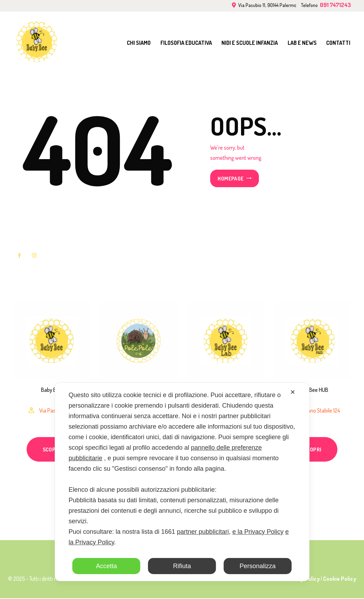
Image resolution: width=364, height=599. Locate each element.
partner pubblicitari (203, 532)
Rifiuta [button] (182, 566)
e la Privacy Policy (258, 532)
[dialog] (182, 482)
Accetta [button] (107, 566)
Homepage (231, 178)
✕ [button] (293, 392)
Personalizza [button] (258, 566)
